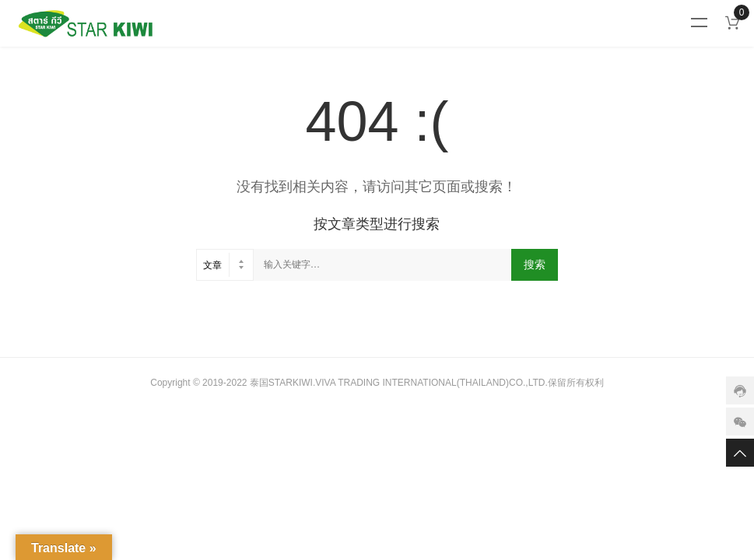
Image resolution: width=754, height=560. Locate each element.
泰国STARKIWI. (282, 383)
